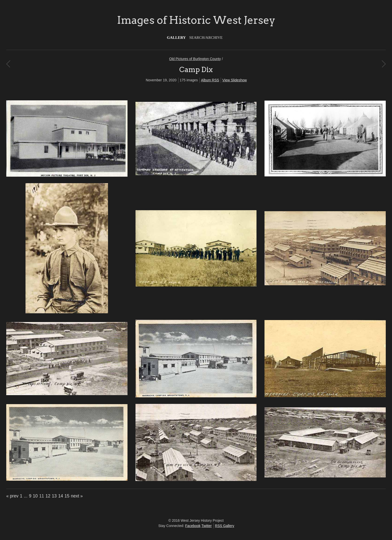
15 (67, 496)
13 (54, 496)
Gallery (176, 37)
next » (77, 496)
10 (35, 496)
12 (48, 496)
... (26, 496)
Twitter (207, 526)
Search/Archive (206, 37)
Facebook (193, 526)
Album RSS (210, 80)
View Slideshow (234, 80)
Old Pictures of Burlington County (195, 59)
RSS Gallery (225, 526)
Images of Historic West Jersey (196, 20)
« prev (12, 496)
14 (61, 496)
